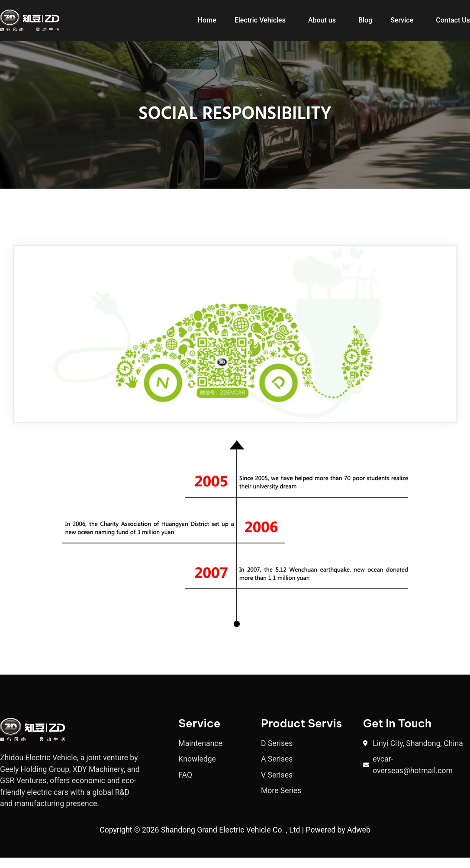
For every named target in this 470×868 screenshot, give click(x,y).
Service (402, 20)
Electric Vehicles (260, 20)
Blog (365, 20)
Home (207, 20)
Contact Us (453, 20)
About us (322, 20)
